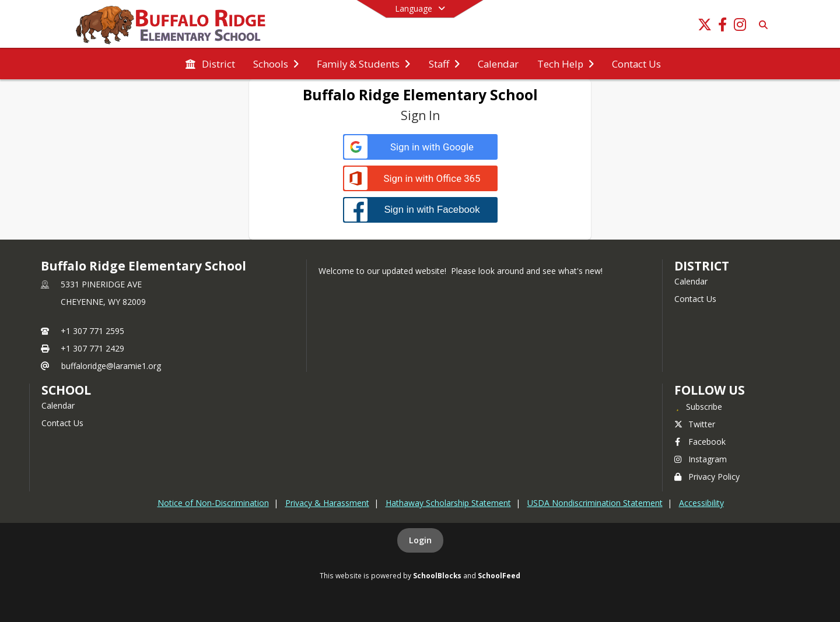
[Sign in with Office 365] (420, 179)
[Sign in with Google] (420, 147)
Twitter (695, 424)
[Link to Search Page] (761, 25)
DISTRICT (702, 266)
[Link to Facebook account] (722, 27)
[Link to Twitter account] (705, 27)
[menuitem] (210, 64)
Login (420, 540)
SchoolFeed (499, 575)
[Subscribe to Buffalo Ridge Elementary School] (698, 406)
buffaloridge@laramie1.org (111, 366)
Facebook (700, 442)
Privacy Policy (707, 477)
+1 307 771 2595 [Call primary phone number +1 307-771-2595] (92, 331)
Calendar (691, 281)
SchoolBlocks (437, 575)
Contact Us (695, 299)
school (66, 390)
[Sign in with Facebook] (420, 210)
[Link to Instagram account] (740, 27)
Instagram (701, 459)
